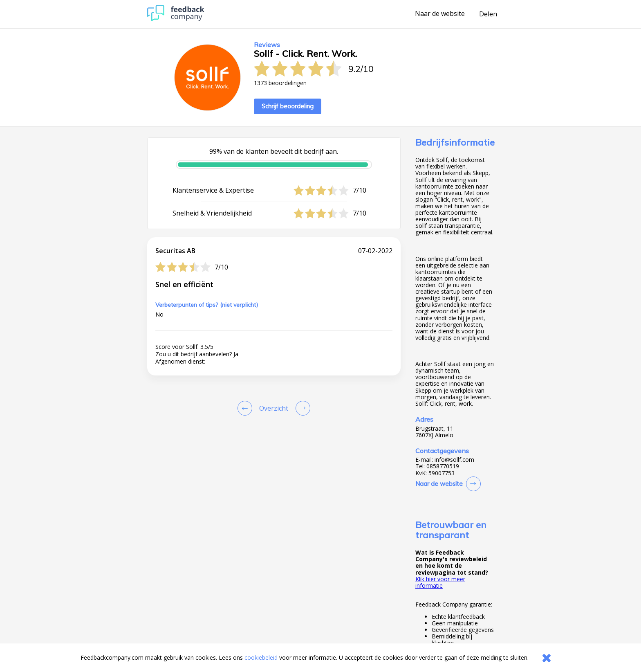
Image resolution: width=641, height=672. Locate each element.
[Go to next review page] (301, 408)
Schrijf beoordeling (288, 106)
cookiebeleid (261, 657)
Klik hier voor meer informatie (440, 582)
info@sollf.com (454, 460)
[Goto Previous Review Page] (247, 408)
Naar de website (440, 14)
